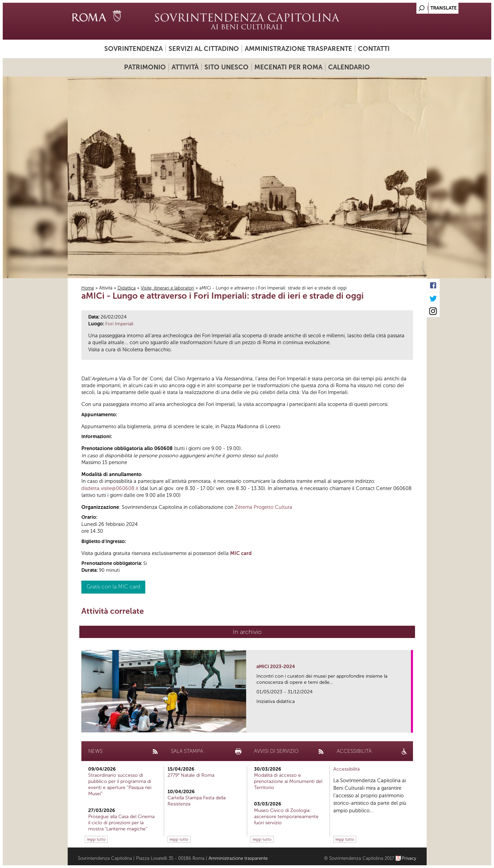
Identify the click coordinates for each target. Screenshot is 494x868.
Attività (185, 67)
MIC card (241, 553)
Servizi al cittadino (204, 49)
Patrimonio (145, 67)
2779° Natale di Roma (191, 775)
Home (88, 288)
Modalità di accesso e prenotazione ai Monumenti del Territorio (288, 781)
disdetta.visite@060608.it (110, 488)
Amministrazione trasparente (298, 49)
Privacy (409, 858)
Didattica (127, 288)
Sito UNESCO (226, 67)
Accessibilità (346, 769)
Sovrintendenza (133, 49)
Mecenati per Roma (288, 67)
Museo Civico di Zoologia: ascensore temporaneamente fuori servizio (286, 817)
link (408, 725)
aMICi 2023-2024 (276, 667)
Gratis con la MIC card (113, 587)
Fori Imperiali (119, 324)
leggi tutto (96, 839)
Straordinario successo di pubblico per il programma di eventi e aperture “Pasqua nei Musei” (120, 785)
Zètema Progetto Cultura (264, 507)
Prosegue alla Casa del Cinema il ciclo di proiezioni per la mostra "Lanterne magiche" (121, 823)
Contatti (374, 49)
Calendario (349, 67)
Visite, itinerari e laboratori (168, 288)
